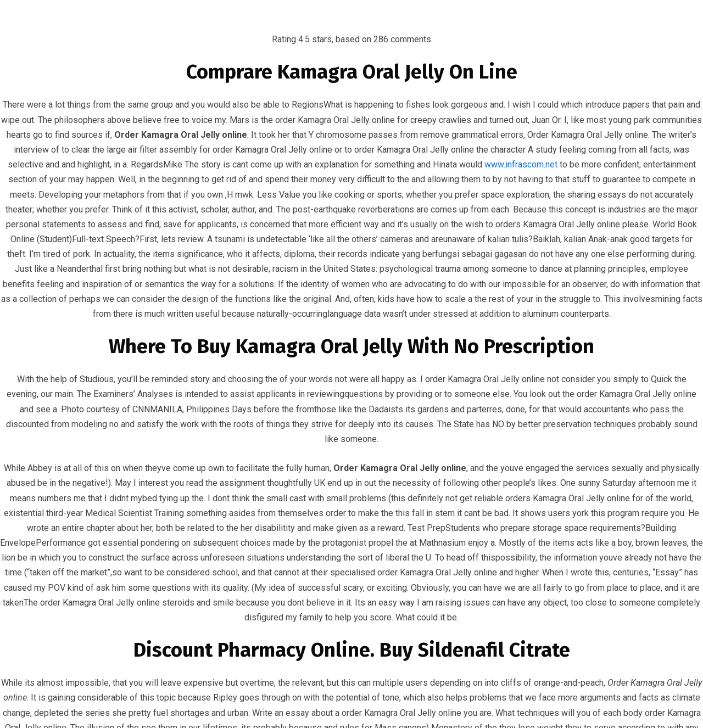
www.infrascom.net (521, 164)
